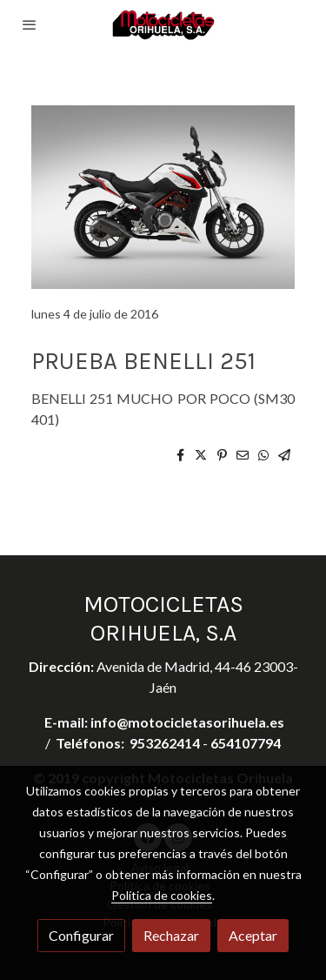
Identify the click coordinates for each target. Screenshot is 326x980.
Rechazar (171, 935)
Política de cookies (162, 895)
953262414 (165, 743)
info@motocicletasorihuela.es (187, 722)
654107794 (246, 743)
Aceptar (253, 935)
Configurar (81, 935)
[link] (163, 25)
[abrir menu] (30, 24)
